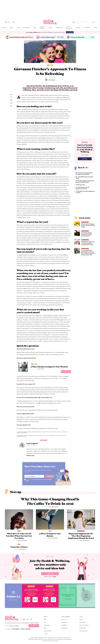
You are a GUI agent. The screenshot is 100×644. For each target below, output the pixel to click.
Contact (81, 621)
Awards (78, 28)
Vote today (61, 37)
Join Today (50, 575)
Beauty (4, 28)
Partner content (42, 28)
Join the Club (85, 142)
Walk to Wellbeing (69, 28)
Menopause (26, 28)
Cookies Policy (28, 630)
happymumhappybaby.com (22, 433)
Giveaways (87, 28)
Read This (66, 372)
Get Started (70, 32)
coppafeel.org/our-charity (22, 436)
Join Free (85, 159)
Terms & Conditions (37, 480)
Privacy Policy (83, 623)
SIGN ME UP (34, 627)
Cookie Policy (83, 629)
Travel (50, 28)
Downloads (59, 28)
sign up (50, 477)
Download (30, 37)
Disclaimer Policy (83, 632)
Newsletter (64, 626)
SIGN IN (93, 22)
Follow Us (14, 598)
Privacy (45, 480)
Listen (92, 37)
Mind (35, 28)
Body (12, 28)
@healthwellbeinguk (14, 601)
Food (18, 28)
